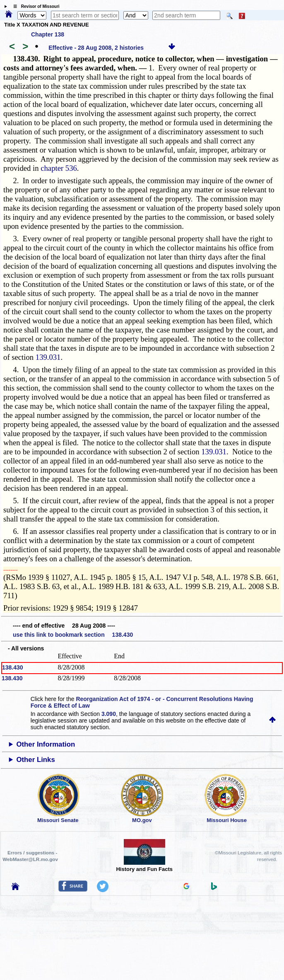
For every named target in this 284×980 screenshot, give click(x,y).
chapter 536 (59, 168)
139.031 (48, 357)
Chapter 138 (48, 34)
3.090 (109, 714)
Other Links (35, 760)
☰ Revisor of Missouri (34, 6)
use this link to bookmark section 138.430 (73, 635)
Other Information (46, 744)
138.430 (13, 667)
